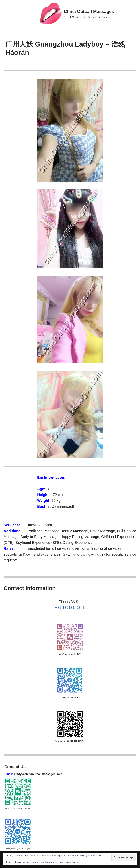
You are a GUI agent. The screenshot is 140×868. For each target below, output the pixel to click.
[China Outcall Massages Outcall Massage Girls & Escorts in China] (77, 14)
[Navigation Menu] (30, 31)
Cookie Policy (71, 862)
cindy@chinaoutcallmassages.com (38, 774)
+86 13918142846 (70, 608)
